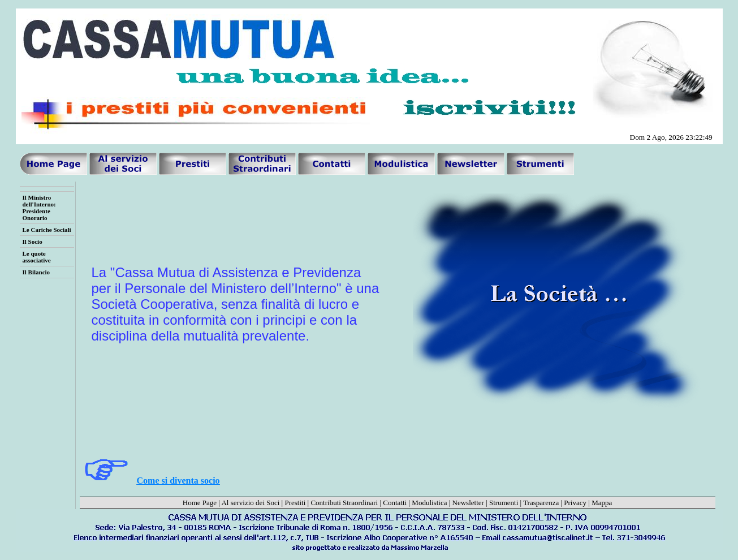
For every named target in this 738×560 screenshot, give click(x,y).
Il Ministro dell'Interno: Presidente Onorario (39, 208)
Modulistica (429, 503)
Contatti (395, 503)
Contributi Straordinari (344, 503)
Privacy (575, 503)
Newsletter (468, 503)
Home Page (200, 503)
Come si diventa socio (178, 481)
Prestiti (295, 503)
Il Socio (33, 242)
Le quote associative (37, 257)
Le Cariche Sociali (47, 230)
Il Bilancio (36, 272)
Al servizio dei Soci (250, 503)
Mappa (602, 503)
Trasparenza (541, 503)
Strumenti (504, 503)
